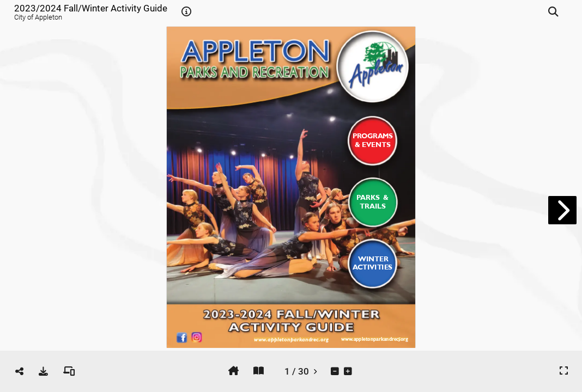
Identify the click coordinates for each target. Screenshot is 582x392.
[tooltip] (186, 12)
